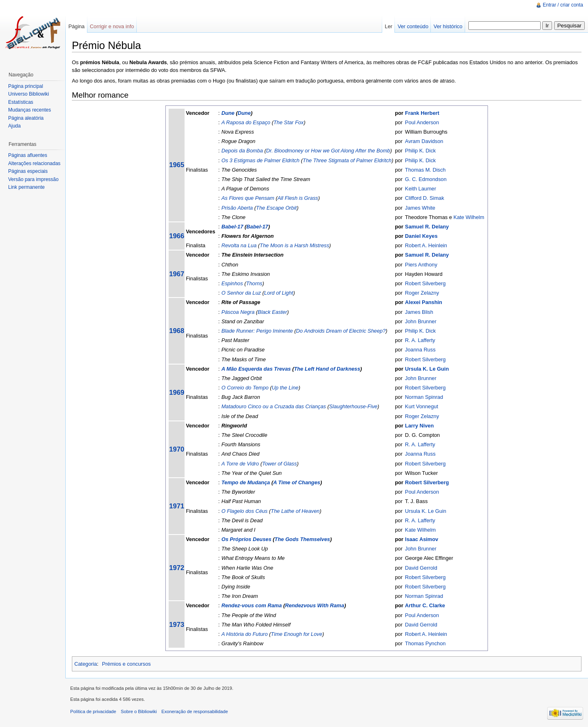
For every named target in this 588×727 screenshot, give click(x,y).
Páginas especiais (28, 171)
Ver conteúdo (413, 26)
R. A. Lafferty (420, 340)
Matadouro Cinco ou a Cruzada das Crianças (274, 406)
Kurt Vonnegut (422, 406)
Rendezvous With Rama (315, 605)
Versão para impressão (33, 179)
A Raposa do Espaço (246, 122)
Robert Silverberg (425, 283)
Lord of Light (279, 293)
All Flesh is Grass (298, 198)
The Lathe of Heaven (295, 511)
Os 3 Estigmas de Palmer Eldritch (260, 160)
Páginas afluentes (28, 155)
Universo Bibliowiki (29, 94)
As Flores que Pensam (248, 198)
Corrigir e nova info (112, 26)
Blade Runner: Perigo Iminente (257, 331)
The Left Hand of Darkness (327, 369)
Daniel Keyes (421, 236)
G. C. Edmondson (426, 179)
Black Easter (272, 312)
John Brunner (421, 321)
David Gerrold (421, 568)
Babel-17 (232, 227)
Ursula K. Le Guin (427, 369)
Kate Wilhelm (469, 217)
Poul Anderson (422, 122)
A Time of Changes (297, 482)
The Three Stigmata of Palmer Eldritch (347, 160)
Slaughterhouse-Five (353, 406)
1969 (177, 393)
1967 (177, 274)
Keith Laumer (421, 189)
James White (420, 208)
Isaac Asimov (422, 539)
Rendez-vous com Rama (252, 605)
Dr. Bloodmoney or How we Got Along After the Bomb (328, 151)
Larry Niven (419, 426)
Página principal (26, 86)
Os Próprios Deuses (246, 539)
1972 (177, 568)
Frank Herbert (422, 113)
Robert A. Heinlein (426, 245)
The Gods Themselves (302, 539)
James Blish (419, 312)
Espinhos (232, 283)
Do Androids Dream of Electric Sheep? (341, 331)
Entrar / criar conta (563, 5)
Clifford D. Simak (425, 198)
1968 (177, 331)
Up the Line (285, 388)
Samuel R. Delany (427, 227)
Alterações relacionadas (34, 163)
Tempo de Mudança (246, 482)
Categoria (86, 664)
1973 (177, 625)
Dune (228, 113)
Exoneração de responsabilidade (195, 711)
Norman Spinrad (424, 397)
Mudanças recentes (30, 110)
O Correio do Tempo (245, 388)
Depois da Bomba (242, 151)
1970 (177, 449)
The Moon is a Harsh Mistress (294, 245)
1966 (177, 236)
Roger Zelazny (422, 293)
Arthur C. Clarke (425, 605)
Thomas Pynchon (425, 643)
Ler (389, 26)
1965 (177, 165)
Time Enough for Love (296, 634)
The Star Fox (289, 122)
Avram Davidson (424, 141)
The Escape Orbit (276, 208)
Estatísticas (21, 102)
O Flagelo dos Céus (244, 511)
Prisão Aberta (237, 208)
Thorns (254, 283)
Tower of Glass (280, 464)
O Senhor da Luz (241, 293)
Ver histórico (448, 26)
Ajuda (14, 126)
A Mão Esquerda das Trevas (256, 369)
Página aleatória (26, 118)
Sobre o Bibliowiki (139, 711)
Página (76, 26)
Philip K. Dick (420, 151)
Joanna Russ (420, 350)
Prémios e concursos (126, 664)
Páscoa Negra (238, 312)
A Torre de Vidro (240, 464)
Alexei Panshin (424, 302)
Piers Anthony (421, 265)
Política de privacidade (93, 711)
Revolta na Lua (239, 245)
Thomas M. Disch (425, 170)
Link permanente (26, 187)
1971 (177, 506)
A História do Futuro (244, 634)
